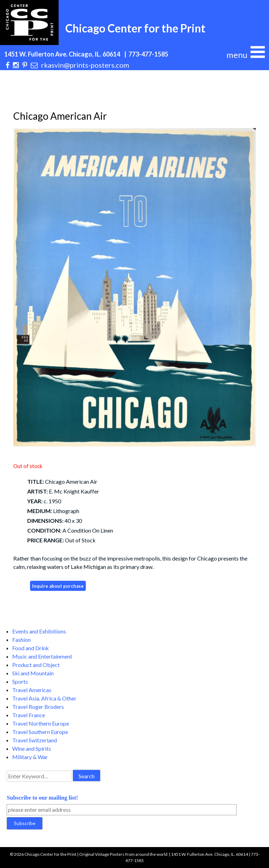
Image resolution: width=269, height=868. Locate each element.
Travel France (29, 715)
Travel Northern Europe (41, 723)
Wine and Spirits (32, 748)
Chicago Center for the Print (135, 28)
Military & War (30, 757)
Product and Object (36, 665)
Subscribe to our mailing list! (42, 798)
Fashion (21, 640)
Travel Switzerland (35, 740)
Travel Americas (32, 690)
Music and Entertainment (42, 656)
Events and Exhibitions (39, 631)
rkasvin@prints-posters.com (85, 65)
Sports (20, 681)
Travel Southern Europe (40, 732)
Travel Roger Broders (38, 707)
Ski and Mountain (33, 673)
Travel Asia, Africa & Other (44, 698)
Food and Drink (31, 648)
